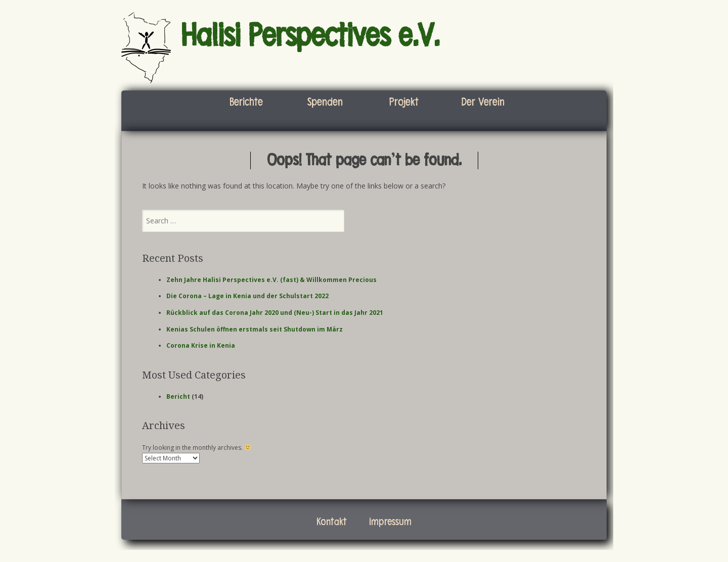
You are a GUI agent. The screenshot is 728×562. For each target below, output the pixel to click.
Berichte (246, 102)
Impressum (390, 522)
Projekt (404, 102)
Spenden (325, 102)
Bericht (178, 396)
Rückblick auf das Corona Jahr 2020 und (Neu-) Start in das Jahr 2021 (275, 313)
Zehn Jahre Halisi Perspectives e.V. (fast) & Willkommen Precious (271, 280)
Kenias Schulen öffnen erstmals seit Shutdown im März (255, 329)
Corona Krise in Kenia (201, 345)
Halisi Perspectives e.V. (310, 36)
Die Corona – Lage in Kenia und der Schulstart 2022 (247, 296)
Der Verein (483, 102)
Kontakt (332, 522)
